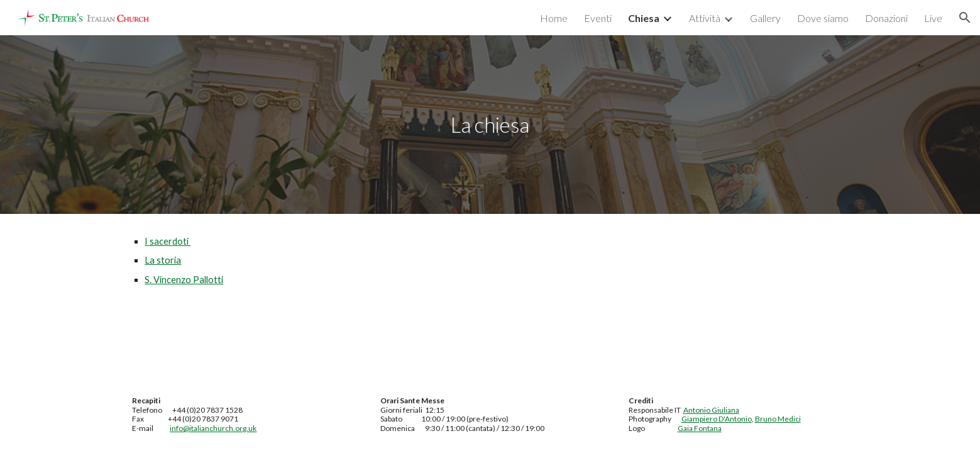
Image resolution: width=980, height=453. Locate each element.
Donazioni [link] (886, 18)
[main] (490, 125)
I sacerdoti (168, 241)
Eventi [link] (598, 18)
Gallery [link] (765, 18)
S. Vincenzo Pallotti (184, 280)
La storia (163, 260)
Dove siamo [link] (823, 18)
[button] (965, 18)
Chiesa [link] (644, 18)
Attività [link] (705, 18)
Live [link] (933, 18)
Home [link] (554, 18)
